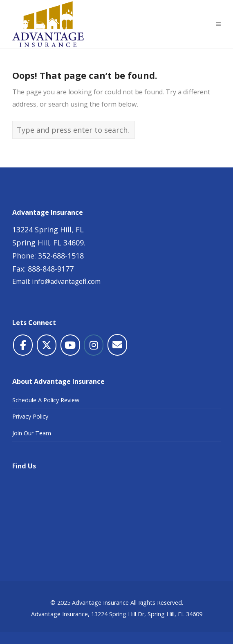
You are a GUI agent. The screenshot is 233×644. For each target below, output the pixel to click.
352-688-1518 (61, 256)
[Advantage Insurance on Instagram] (94, 345)
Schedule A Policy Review (46, 400)
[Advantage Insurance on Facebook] (23, 345)
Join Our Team (32, 433)
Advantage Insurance (100, 603)
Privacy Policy (30, 416)
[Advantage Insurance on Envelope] (117, 345)
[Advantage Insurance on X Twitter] (47, 345)
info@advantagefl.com (66, 281)
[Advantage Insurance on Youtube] (70, 345)
